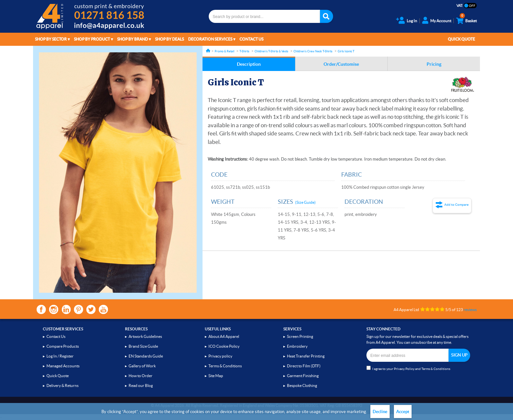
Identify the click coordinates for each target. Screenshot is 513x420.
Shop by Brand (133, 39)
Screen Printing (300, 336)
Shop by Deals (169, 39)
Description (249, 64)
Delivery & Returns (62, 385)
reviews (470, 310)
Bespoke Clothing (302, 385)
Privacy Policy (404, 369)
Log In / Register (60, 356)
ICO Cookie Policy (224, 346)
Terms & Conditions (225, 366)
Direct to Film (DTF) (304, 366)
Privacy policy (220, 356)
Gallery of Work (142, 366)
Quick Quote (461, 39)
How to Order (141, 376)
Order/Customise (341, 64)
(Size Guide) (305, 202)
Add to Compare (456, 205)
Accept (403, 412)
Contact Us (251, 39)
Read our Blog (141, 385)
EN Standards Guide (146, 356)
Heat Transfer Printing (306, 356)
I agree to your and (408, 368)
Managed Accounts (63, 366)
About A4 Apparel (224, 336)
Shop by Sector (51, 39)
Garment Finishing (303, 376)
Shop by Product (92, 39)
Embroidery (297, 346)
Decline (380, 412)
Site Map (216, 376)
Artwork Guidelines (145, 336)
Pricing (434, 64)
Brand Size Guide (143, 346)
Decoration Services (210, 39)
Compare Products (63, 346)
